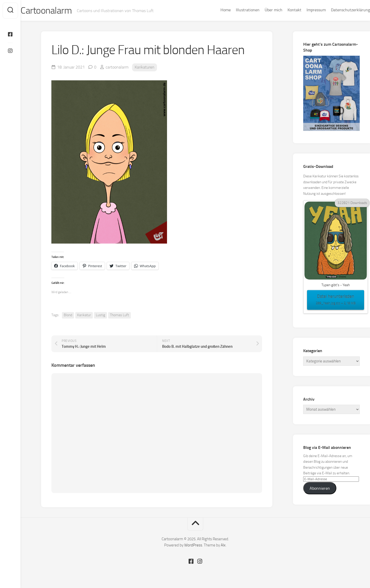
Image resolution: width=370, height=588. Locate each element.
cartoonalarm (117, 67)
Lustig (100, 315)
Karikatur (84, 315)
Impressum (306, 10)
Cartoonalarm (56, 11)
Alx (223, 545)
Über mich (263, 10)
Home (215, 10)
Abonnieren (320, 488)
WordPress (193, 545)
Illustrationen (237, 10)
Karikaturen (145, 67)
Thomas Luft (119, 315)
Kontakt (284, 10)
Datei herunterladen (336, 300)
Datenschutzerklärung (340, 10)
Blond (68, 315)
